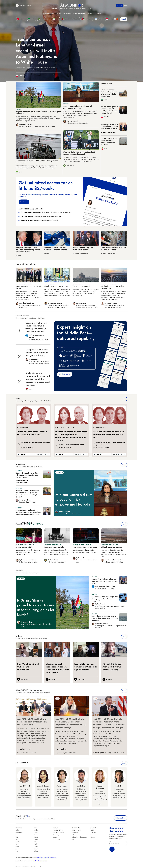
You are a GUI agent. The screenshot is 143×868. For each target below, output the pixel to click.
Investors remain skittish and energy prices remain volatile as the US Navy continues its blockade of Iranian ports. (86, 292)
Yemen (36, 839)
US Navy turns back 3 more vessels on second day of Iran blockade (109, 142)
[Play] (19, 454)
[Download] (46, 454)
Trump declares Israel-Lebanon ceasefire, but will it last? (32, 433)
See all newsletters (65, 374)
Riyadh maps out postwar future (56, 286)
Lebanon (18, 849)
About (92, 830)
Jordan (36, 830)
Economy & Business (79, 14)
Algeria (36, 851)
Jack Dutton (81, 786)
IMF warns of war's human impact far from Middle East (113, 249)
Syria (17, 851)
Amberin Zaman (43, 786)
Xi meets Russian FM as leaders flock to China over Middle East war (110, 126)
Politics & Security (48, 14)
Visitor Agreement (77, 830)
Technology (67, 14)
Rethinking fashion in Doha (54, 547)
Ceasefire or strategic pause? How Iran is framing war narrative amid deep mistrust (36, 327)
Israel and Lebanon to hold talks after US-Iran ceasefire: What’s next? (108, 434)
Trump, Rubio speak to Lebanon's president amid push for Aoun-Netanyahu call (110, 110)
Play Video (24, 680)
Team (92, 835)
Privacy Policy (76, 832)
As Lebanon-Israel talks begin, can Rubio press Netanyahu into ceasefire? (105, 599)
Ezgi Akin (119, 786)
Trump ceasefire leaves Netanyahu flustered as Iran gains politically (37, 353)
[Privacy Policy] (48, 454)
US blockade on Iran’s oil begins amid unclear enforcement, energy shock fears (105, 618)
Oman (36, 832)
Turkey (17, 830)
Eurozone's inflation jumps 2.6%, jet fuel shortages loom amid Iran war (37, 162)
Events (29, 5)
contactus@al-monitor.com (40, 861)
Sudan (36, 844)
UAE (17, 837)
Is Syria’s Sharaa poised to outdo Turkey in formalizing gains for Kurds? (38, 113)
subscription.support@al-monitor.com (47, 857)
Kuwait (36, 837)
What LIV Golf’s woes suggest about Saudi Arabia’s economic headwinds (79, 153)
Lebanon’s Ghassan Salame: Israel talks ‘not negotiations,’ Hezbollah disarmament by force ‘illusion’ (71, 436)
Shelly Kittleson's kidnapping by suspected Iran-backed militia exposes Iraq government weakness (38, 379)
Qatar (17, 846)
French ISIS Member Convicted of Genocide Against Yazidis (85, 667)
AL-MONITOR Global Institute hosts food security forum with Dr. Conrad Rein (32, 722)
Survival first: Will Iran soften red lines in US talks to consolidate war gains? (105, 581)
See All (124, 465)
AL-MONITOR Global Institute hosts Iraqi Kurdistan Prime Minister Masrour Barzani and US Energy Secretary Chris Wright (109, 723)
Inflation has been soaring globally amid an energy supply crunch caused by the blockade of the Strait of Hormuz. (36, 167)
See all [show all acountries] (124, 19)
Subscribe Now (121, 818)
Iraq (36, 828)
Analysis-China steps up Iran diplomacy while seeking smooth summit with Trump (28, 250)
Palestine (18, 842)
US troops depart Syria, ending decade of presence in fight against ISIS (109, 93)
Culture (58, 14)
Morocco (37, 849)
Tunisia (36, 846)
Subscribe (119, 5)
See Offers (24, 202)
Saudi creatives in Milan (25, 547)
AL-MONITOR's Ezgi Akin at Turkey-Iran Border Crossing (112, 667)
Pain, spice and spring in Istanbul (85, 547)
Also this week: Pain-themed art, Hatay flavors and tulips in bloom (84, 551)
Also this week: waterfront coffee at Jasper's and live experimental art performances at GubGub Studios (57, 552)
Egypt (17, 844)
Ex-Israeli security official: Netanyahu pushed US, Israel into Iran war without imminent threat (28, 512)
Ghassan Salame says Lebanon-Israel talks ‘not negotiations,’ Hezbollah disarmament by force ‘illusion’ (28, 494)
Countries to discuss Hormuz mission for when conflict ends (55, 249)
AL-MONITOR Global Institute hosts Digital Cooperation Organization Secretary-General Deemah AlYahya (71, 723)
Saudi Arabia (19, 832)
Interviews (98, 14)
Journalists (93, 832)
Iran (17, 835)
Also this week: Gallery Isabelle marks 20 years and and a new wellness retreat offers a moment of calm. (113, 553)
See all (124, 399)
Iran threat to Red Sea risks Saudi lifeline (28, 287)
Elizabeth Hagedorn (100, 787)
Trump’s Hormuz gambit (82, 286)
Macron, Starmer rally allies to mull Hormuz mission (84, 249)
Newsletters (23, 5)
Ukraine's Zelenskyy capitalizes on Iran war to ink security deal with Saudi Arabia (57, 668)
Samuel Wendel (24, 786)
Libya (36, 842)
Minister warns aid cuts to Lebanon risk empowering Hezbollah (78, 107)
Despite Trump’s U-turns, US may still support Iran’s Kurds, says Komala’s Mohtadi (28, 475)
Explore (90, 14)
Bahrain (36, 835)
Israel (17, 839)
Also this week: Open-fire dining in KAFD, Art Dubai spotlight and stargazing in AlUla (28, 552)
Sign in (126, 5)
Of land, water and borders (111, 547)
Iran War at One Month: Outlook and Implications (29, 667)
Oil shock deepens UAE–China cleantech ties (113, 287)
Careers (93, 837)
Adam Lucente (62, 786)
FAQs (73, 835)
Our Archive (56, 839)
